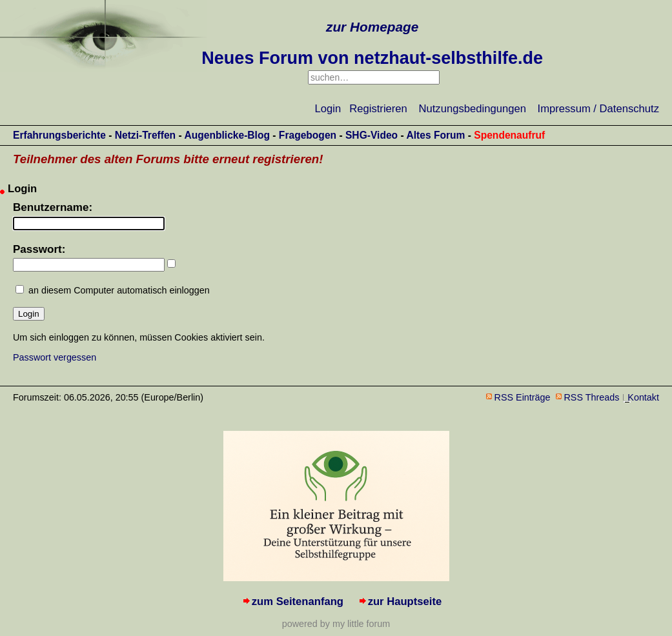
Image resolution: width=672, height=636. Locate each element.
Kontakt (643, 397)
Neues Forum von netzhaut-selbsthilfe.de (372, 58)
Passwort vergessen (55, 357)
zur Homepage (372, 27)
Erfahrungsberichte (59, 135)
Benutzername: (53, 207)
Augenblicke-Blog (227, 135)
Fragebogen (308, 135)
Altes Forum (435, 135)
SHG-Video (372, 135)
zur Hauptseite (405, 601)
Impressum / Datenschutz (598, 109)
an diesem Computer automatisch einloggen (119, 290)
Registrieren (378, 109)
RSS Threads (592, 397)
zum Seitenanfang (298, 601)
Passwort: (39, 249)
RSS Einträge (523, 397)
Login (328, 109)
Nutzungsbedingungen (473, 109)
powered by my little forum (336, 624)
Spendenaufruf (509, 135)
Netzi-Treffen (145, 135)
